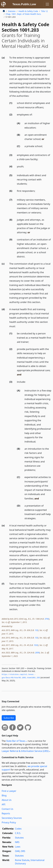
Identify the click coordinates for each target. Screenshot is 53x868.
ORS (23, 851)
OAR (17, 851)
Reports (6, 813)
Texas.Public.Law (24, 4)
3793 (47, 619)
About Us (7, 800)
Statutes (12, 11)
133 (36, 630)
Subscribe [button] (9, 718)
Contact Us (7, 809)
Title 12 (44, 11)
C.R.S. (18, 833)
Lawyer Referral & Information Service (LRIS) (25, 751)
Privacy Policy (9, 822)
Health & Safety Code (28, 11)
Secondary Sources (12, 818)
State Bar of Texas (16, 741)
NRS (17, 842)
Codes (18, 829)
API (3, 804)
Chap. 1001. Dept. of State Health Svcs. (23, 14)
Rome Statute (22, 860)
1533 (36, 645)
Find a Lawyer (9, 791)
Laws (18, 847)
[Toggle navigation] (47, 4)
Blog (4, 795)
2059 (37, 653)
